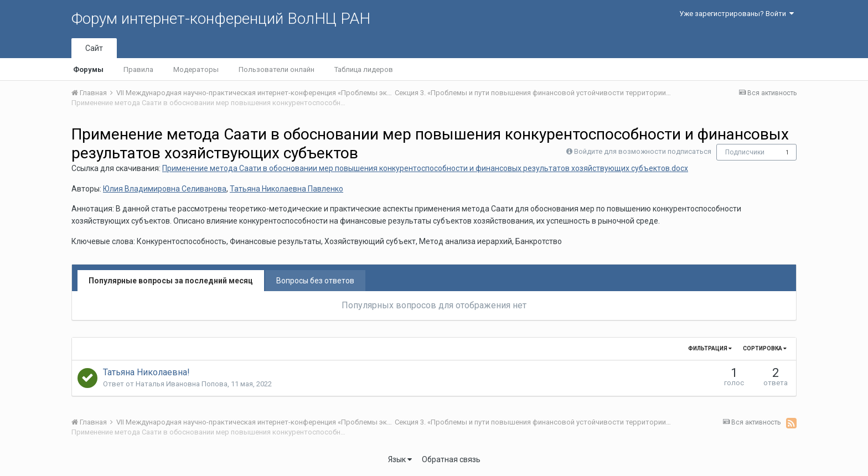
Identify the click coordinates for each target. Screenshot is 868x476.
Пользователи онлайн (277, 69)
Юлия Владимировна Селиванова (165, 189)
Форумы (88, 69)
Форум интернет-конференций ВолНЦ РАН (221, 19)
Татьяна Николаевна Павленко (286, 189)
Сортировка (765, 348)
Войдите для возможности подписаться (643, 151)
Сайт (94, 48)
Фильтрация (710, 348)
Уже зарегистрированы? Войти (737, 14)
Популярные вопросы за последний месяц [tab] (171, 281)
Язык (400, 459)
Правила (138, 69)
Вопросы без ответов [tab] (315, 281)
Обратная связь (451, 459)
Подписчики (745, 152)
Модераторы (196, 69)
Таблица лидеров (364, 69)
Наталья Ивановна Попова (182, 384)
